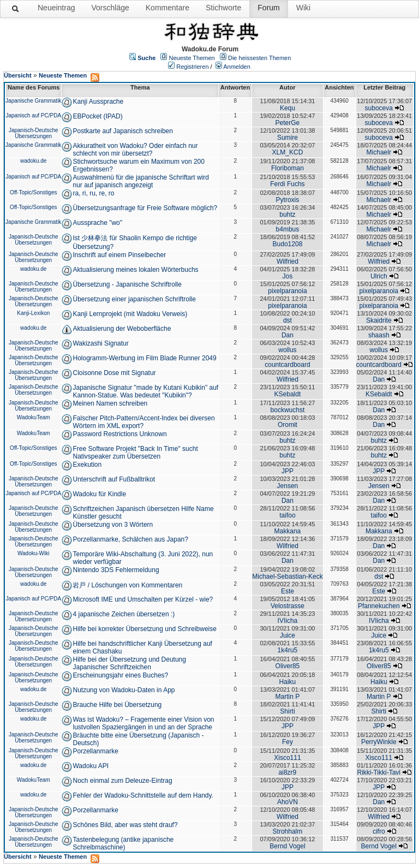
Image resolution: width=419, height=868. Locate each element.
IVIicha (288, 621)
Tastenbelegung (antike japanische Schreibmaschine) (123, 843)
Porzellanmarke (95, 751)
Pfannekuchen (379, 606)
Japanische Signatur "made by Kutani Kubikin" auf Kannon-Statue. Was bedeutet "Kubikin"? (145, 391)
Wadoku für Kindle (99, 494)
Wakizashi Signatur (100, 343)
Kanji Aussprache (98, 102)
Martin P (288, 697)
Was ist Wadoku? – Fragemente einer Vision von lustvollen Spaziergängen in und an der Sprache (143, 723)
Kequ (288, 108)
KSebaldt (288, 394)
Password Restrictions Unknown (119, 434)
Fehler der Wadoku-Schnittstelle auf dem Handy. (143, 795)
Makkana (288, 531)
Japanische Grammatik (33, 101)
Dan (288, 335)
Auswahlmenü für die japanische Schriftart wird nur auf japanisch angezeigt (140, 181)
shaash (379, 335)
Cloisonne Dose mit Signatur (114, 373)
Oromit (288, 425)
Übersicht (18, 75)
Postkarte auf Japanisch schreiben (122, 131)
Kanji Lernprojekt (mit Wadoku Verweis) (130, 314)
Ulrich (379, 276)
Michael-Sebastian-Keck (287, 576)
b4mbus (288, 229)
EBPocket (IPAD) (97, 116)
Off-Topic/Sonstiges (34, 192)
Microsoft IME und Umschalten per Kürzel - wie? (143, 599)
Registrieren (192, 67)
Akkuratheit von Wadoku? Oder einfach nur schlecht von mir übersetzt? (135, 150)
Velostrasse (288, 606)
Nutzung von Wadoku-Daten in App (124, 690)
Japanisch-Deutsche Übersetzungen (34, 133)
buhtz (287, 215)
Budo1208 (288, 244)
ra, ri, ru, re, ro (93, 193)
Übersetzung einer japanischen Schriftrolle (134, 299)
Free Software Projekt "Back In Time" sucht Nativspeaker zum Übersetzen (135, 453)
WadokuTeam (34, 417)
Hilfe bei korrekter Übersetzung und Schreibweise (144, 629)
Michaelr (379, 152)
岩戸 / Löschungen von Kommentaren (127, 585)
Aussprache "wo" (97, 223)
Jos (288, 276)
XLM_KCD (288, 152)
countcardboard (287, 365)
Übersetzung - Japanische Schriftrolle (127, 284)
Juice (288, 635)
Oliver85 (288, 666)
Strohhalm (288, 831)
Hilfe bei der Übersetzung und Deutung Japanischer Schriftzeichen (129, 663)
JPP (288, 471)
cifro (379, 831)
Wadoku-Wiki (34, 553)
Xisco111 (287, 758)
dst (288, 320)
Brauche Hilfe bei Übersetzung (117, 705)
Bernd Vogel (287, 846)
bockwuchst (288, 410)
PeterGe (288, 123)
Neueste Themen (192, 58)
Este (288, 591)
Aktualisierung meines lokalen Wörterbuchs (135, 270)
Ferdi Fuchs (287, 184)
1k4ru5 (288, 650)
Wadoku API (91, 766)
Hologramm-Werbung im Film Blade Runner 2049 (144, 358)
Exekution (87, 465)
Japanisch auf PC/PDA (33, 115)
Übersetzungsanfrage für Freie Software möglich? (145, 208)
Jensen (288, 486)
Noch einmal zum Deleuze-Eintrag (122, 781)
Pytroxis (288, 200)
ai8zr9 (288, 772)
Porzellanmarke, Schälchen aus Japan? (130, 539)
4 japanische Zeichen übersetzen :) (124, 614)
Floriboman (288, 168)
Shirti (287, 711)
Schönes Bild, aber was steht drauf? (125, 825)
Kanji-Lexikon (33, 313)
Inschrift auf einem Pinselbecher (119, 255)
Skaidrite (379, 320)
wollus (287, 350)
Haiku (288, 682)
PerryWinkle (379, 742)
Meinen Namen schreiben (110, 403)
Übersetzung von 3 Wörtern (113, 525)
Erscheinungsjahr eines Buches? (120, 675)
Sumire (288, 138)
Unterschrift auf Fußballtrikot (114, 479)
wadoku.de (33, 161)
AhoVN (288, 802)
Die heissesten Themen (259, 58)
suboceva (379, 108)
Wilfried (288, 261)
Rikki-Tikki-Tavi (379, 772)
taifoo (287, 515)
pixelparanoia (287, 291)
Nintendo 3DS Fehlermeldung (116, 570)
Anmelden (237, 67)
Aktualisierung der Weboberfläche (122, 329)
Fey (288, 742)
